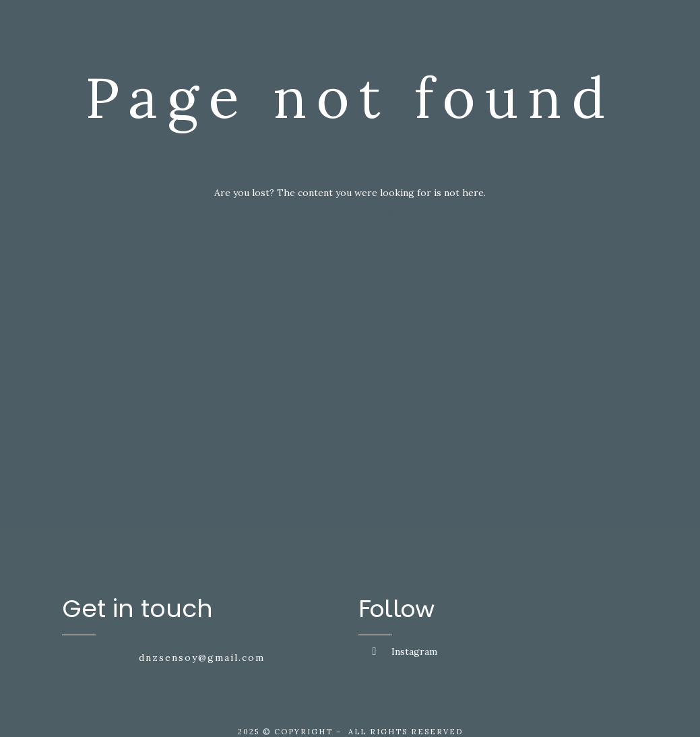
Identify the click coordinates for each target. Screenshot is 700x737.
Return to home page (350, 212)
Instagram (405, 651)
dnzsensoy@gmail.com (202, 658)
